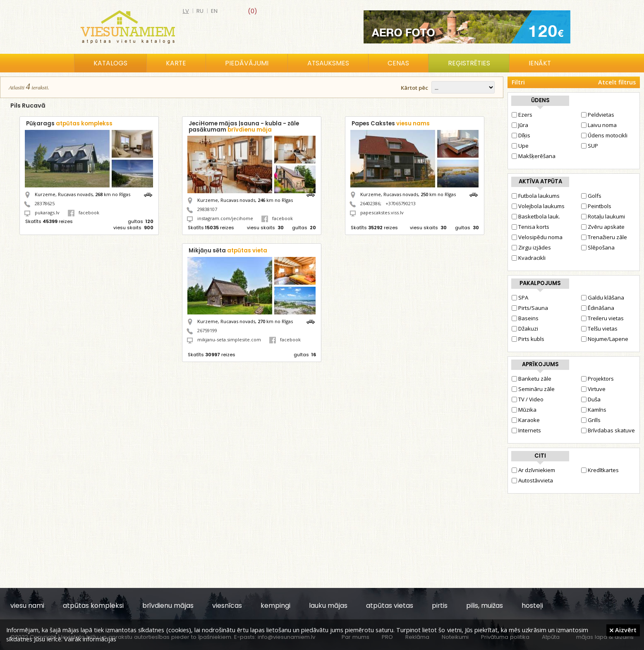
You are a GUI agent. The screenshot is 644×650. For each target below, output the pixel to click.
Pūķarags (69, 124)
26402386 (370, 203)
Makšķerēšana (534, 156)
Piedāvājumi (247, 63)
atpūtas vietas (390, 606)
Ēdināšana (598, 308)
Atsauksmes (328, 63)
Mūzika (524, 410)
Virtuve (593, 389)
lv (186, 11)
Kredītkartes (600, 470)
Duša (591, 399)
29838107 (207, 209)
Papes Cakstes (391, 124)
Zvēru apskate (603, 227)
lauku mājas (328, 606)
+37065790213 (401, 203)
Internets (526, 430)
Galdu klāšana (603, 297)
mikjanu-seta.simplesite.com (229, 339)
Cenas (398, 63)
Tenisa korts (530, 227)
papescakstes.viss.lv (382, 212)
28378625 (45, 203)
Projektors (597, 379)
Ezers (522, 115)
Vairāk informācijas (90, 639)
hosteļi (532, 606)
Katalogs (110, 63)
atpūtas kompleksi (93, 606)
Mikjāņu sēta (228, 251)
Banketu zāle (531, 379)
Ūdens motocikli (604, 135)
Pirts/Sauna (530, 308)
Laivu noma (599, 125)
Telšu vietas (599, 329)
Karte (176, 63)
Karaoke (526, 420)
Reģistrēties (469, 63)
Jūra (520, 125)
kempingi (275, 606)
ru (200, 11)
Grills (591, 420)
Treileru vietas (602, 318)
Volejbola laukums (538, 206)
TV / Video (528, 399)
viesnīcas (227, 606)
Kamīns (594, 410)
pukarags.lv (47, 212)
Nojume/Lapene (605, 339)
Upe (520, 146)
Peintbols (596, 206)
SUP (590, 146)
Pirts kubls (528, 339)
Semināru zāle (533, 389)
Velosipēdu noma (537, 237)
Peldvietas (598, 115)
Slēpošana (598, 247)
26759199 (207, 330)
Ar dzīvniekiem (533, 470)
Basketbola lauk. (536, 216)
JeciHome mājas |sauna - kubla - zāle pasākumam (244, 126)
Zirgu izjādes (531, 247)
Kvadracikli (529, 258)
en (214, 11)
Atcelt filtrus (617, 82)
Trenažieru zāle (604, 237)
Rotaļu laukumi (603, 216)
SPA (520, 297)
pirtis (440, 606)
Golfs (591, 196)
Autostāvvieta (532, 480)
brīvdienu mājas (168, 606)
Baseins (525, 318)
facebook (84, 212)
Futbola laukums (536, 196)
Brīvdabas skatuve (608, 430)
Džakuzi (525, 329)
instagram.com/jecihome (225, 218)
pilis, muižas (485, 606)
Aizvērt (623, 630)
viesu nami (27, 606)
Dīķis (521, 135)
